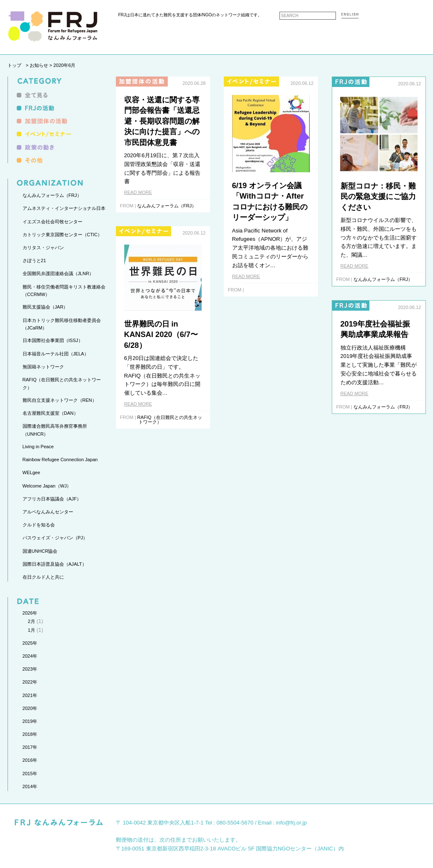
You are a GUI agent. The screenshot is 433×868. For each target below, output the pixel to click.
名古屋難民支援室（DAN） (50, 413)
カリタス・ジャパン (43, 248)
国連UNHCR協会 (40, 551)
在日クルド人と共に (43, 577)
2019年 (30, 721)
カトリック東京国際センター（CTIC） (63, 235)
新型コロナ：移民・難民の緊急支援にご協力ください (378, 197)
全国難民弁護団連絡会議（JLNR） (58, 273)
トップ (14, 65)
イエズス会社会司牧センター (53, 222)
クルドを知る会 (39, 525)
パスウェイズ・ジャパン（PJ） (55, 538)
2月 (32, 621)
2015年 (30, 774)
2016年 (30, 760)
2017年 (30, 747)
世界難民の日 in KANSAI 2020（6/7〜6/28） (161, 335)
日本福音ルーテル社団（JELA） (56, 354)
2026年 (30, 613)
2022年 (30, 682)
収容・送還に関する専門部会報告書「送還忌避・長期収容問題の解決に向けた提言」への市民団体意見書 (162, 121)
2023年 (30, 669)
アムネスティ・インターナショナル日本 (64, 208)
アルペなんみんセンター (48, 512)
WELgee (31, 472)
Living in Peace (38, 447)
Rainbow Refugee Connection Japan (60, 460)
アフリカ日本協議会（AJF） (52, 499)
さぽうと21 (34, 260)
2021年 (30, 695)
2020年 (30, 708)
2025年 (30, 643)
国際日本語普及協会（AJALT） (55, 564)
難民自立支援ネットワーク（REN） (60, 400)
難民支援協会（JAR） (45, 307)
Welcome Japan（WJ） (47, 486)
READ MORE (138, 192)
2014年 (30, 786)
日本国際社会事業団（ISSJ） (53, 340)
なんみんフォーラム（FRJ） (52, 195)
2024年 (30, 656)
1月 (32, 630)
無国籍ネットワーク (43, 367)
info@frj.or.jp (291, 823)
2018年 (30, 734)
